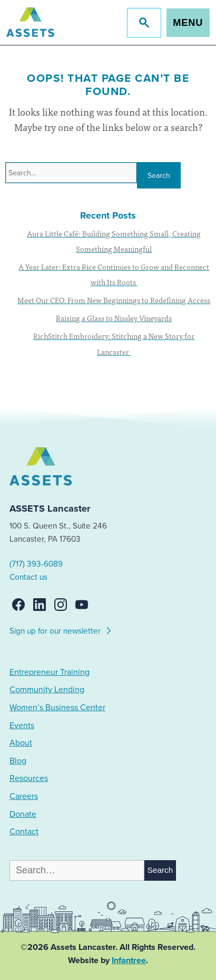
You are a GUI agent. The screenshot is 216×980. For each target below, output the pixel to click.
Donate (23, 814)
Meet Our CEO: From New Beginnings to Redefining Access (114, 300)
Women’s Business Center (57, 708)
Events (22, 725)
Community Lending (47, 690)
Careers (24, 796)
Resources (29, 778)
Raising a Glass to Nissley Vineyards (114, 318)
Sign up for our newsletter (61, 629)
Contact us (28, 577)
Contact (24, 832)
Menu (188, 23)
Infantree (129, 960)
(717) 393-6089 (36, 564)
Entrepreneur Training (50, 672)
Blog (18, 761)
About (21, 743)
